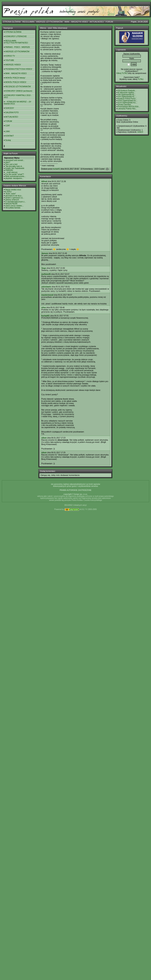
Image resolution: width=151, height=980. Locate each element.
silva (44, 307)
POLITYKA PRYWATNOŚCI (17, 43)
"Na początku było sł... (14, 166)
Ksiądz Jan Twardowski (15, 168)
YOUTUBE (10, 60)
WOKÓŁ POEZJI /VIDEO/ (16, 82)
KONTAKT (10, 136)
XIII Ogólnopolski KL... (127, 95)
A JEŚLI (8, 192)
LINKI (8, 131)
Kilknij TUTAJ (122, 73)
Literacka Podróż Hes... (127, 109)
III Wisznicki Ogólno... (127, 93)
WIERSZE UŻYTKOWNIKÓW (49, 22)
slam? (8, 162)
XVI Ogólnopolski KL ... (127, 97)
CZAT (8, 126)
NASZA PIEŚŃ (11, 204)
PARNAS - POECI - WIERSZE (18, 47)
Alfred (44, 181)
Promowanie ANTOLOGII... (129, 107)
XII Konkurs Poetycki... (127, 91)
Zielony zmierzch (12, 200)
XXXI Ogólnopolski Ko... (128, 101)
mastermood (47, 295)
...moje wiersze (11, 172)
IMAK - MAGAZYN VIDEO (76, 22)
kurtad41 (57, 169)
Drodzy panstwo (124, 105)
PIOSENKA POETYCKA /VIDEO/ (19, 69)
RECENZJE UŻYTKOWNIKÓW (18, 87)
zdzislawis (46, 287)
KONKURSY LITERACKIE (16, 36)
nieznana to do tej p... (14, 196)
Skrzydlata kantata (13, 208)
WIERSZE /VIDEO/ (13, 65)
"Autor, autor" (11, 194)
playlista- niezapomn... (14, 178)
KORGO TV (10, 56)
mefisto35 (46, 274)
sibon (44, 438)
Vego (44, 268)
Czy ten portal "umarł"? (15, 174)
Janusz (45, 253)
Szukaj (8, 140)
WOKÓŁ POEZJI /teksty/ (15, 78)
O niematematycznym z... (16, 202)
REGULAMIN (28, 22)
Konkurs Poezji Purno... (128, 99)
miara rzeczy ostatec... (14, 206)
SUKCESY (10, 108)
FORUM (109, 22)
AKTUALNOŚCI (97, 22)
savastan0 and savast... (15, 160)
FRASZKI (9, 170)
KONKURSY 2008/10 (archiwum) (19, 91)
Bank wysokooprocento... (16, 176)
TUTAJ (140, 79)
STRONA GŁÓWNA (12, 22)
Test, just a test (11, 164)
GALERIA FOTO (12, 112)
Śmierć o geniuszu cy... (15, 198)
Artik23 (140, 132)
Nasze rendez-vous (13, 190)
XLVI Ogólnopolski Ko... (128, 103)
